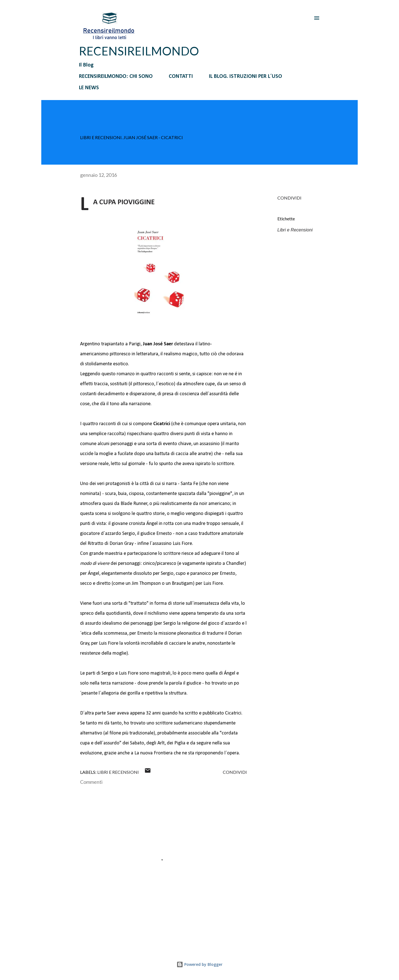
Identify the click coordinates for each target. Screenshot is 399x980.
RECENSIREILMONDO (139, 51)
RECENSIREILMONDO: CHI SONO (116, 76)
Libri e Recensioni (295, 230)
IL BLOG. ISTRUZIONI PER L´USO (245, 76)
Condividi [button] (289, 198)
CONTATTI (181, 76)
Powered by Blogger (199, 964)
